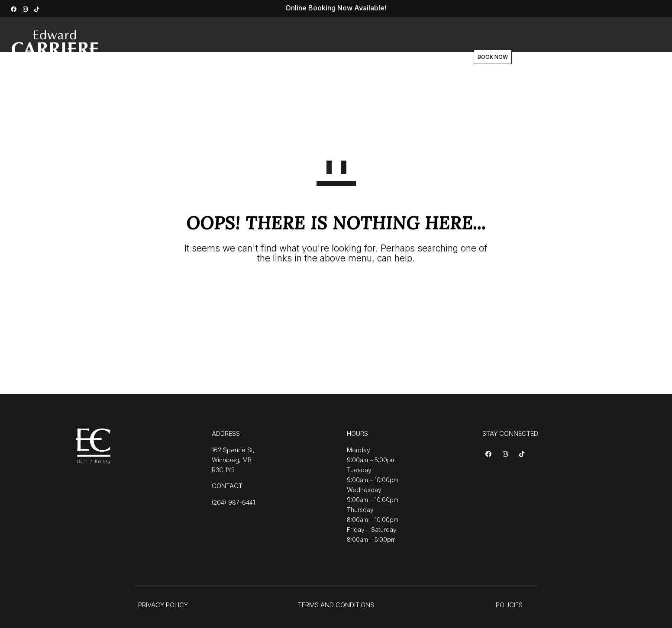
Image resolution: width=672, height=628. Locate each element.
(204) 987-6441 (233, 502)
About (303, 57)
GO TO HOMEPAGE (336, 290)
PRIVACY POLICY (163, 605)
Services (261, 57)
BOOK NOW (483, 57)
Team (339, 57)
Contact (413, 57)
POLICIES (509, 605)
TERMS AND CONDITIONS (336, 605)
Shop (374, 57)
